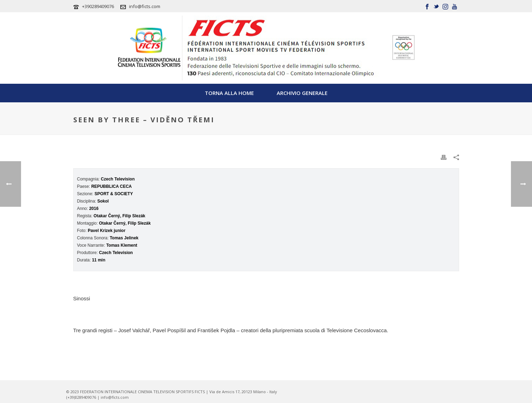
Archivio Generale (302, 93)
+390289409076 (98, 6)
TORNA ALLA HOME (229, 93)
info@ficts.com (145, 6)
